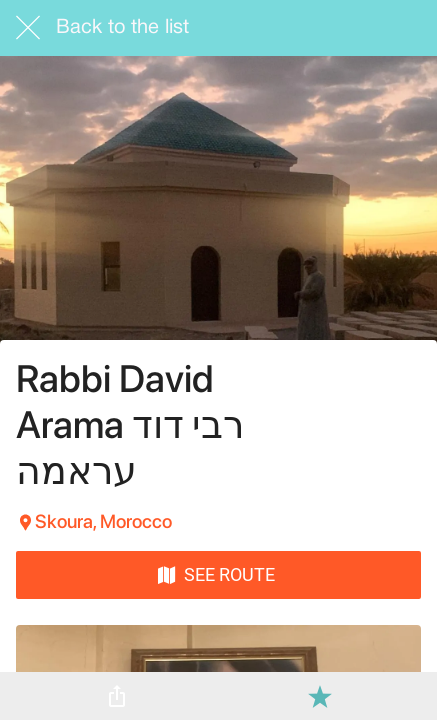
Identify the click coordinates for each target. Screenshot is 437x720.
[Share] (117, 696)
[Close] (28, 28)
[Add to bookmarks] (320, 696)
